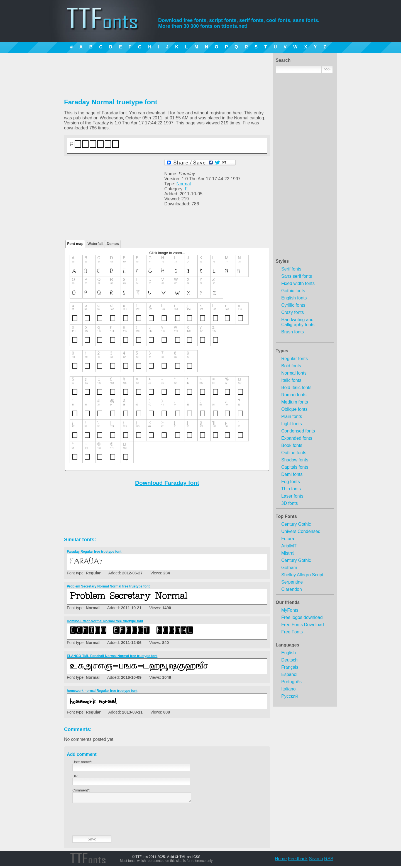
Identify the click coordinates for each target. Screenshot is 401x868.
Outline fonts (294, 453)
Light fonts (292, 424)
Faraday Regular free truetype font (94, 552)
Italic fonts (291, 380)
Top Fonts (286, 516)
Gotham (289, 568)
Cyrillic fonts (293, 305)
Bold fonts (291, 366)
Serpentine (292, 582)
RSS (329, 860)
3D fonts (290, 503)
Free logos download (302, 617)
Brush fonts (293, 332)
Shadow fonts (295, 460)
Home (281, 860)
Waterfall (95, 244)
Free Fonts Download (303, 625)
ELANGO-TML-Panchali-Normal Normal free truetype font (112, 656)
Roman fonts (294, 395)
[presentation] (115, 823)
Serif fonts (291, 269)
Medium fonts (295, 402)
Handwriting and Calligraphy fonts (298, 322)
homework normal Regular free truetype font (102, 691)
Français (290, 667)
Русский (289, 696)
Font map (75, 244)
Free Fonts (292, 632)
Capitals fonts (295, 467)
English (288, 653)
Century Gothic (296, 524)
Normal (184, 184)
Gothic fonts (293, 291)
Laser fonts (292, 496)
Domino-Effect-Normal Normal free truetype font (105, 621)
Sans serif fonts (297, 276)
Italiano (288, 689)
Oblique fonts (294, 409)
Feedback (298, 860)
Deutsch (289, 660)
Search (316, 860)
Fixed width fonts (298, 283)
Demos (113, 244)
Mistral (288, 553)
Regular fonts (294, 359)
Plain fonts (292, 416)
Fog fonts (291, 482)
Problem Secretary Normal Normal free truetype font (108, 586)
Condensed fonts (298, 431)
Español (289, 674)
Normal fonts (294, 373)
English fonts (294, 298)
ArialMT (289, 546)
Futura (288, 539)
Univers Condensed (301, 531)
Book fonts (292, 445)
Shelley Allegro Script (302, 575)
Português (291, 682)
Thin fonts (291, 489)
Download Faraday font (167, 483)
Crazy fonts (293, 312)
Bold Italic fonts (296, 388)
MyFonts (290, 610)
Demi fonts (292, 474)
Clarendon (292, 589)
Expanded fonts (297, 438)
